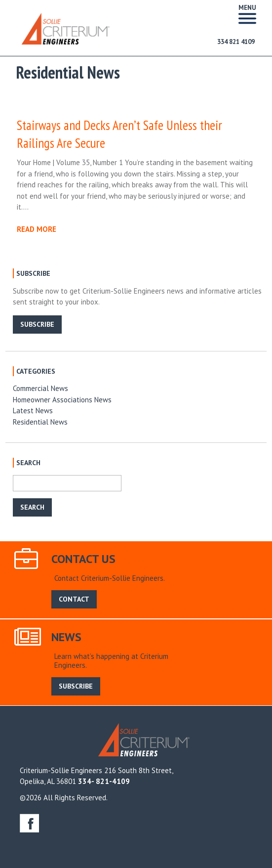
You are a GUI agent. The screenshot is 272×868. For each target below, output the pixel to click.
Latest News (33, 411)
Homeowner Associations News (62, 400)
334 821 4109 (236, 42)
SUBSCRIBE (37, 324)
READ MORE (37, 229)
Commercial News (40, 388)
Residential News (40, 422)
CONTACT (74, 599)
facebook (29, 823)
